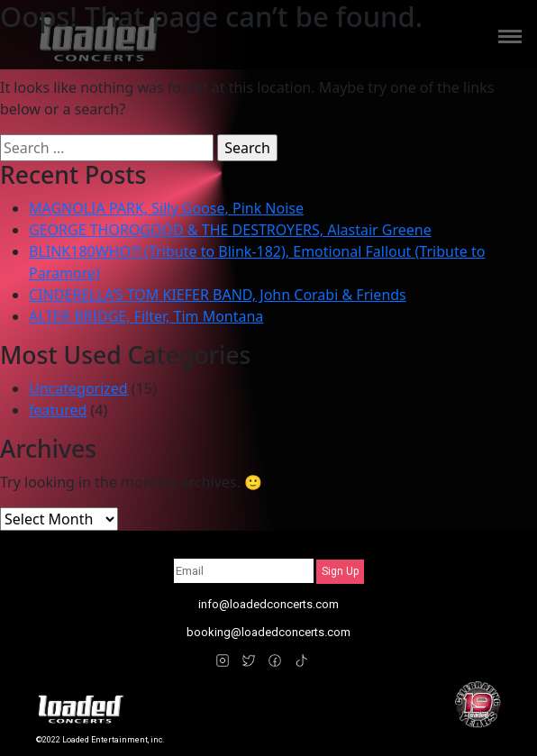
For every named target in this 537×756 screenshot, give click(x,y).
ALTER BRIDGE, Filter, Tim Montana (146, 316)
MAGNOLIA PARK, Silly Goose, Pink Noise (166, 208)
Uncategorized (78, 388)
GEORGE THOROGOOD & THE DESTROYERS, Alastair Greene (230, 230)
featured (58, 410)
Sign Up (340, 571)
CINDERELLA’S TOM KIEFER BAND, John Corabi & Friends (218, 295)
